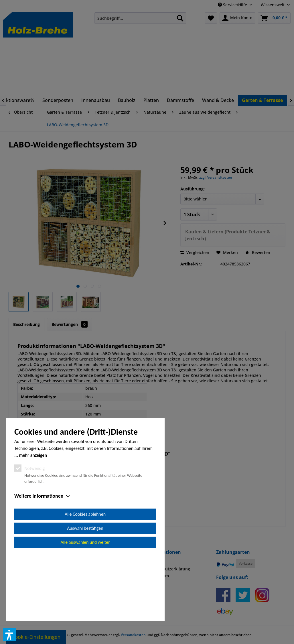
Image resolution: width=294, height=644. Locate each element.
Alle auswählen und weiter (85, 607)
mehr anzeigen (33, 520)
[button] (9, 635)
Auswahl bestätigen (85, 593)
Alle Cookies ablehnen (85, 579)
